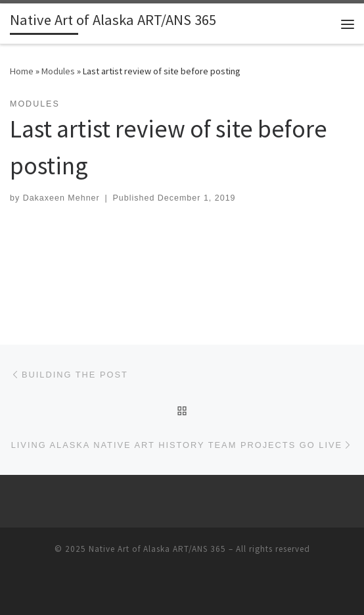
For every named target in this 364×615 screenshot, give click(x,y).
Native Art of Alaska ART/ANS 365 (157, 549)
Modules (58, 71)
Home (22, 71)
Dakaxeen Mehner (61, 198)
